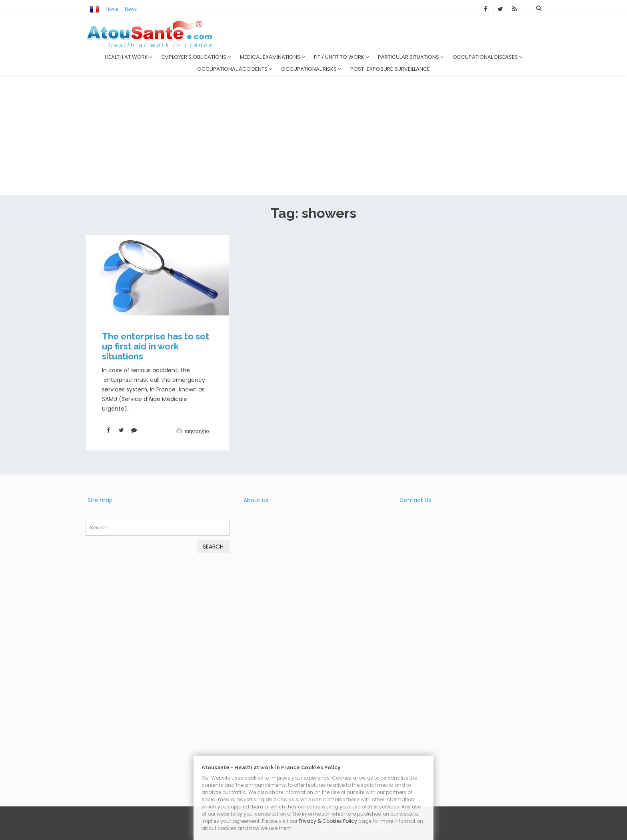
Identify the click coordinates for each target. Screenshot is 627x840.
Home (112, 9)
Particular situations (411, 57)
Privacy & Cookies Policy (328, 821)
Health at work (129, 57)
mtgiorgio (197, 431)
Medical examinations (272, 57)
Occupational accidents (235, 69)
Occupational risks (311, 69)
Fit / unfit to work (341, 57)
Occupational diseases (487, 57)
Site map (100, 500)
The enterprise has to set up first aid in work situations (156, 346)
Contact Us (415, 500)
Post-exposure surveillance (390, 69)
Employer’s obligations (196, 57)
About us (256, 500)
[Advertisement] (313, 135)
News (131, 9)
